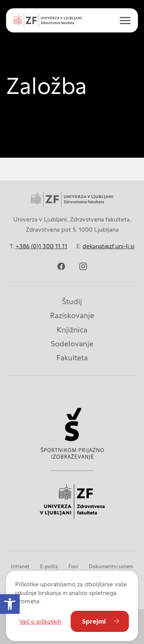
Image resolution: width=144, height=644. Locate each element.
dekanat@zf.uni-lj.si (108, 246)
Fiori (73, 566)
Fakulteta (72, 358)
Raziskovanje (72, 315)
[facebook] (61, 266)
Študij (72, 301)
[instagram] (83, 266)
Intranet (20, 566)
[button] (10, 604)
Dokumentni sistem (111, 566)
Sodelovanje (72, 344)
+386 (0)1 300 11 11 (41, 246)
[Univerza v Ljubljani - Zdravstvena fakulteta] (48, 20)
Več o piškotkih (40, 621)
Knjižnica (72, 330)
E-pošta (49, 566)
